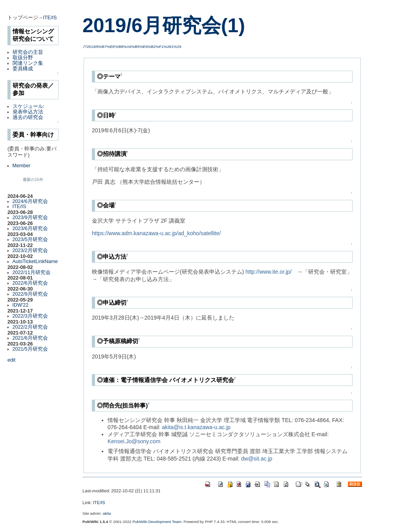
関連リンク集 (28, 63)
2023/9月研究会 (30, 218)
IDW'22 (21, 305)
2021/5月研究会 (30, 349)
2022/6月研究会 (30, 283)
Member (22, 166)
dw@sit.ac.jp (257, 459)
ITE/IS (50, 18)
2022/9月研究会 (30, 294)
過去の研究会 (28, 117)
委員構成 (23, 69)
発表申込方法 (28, 112)
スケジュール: (29, 106)
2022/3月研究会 (30, 316)
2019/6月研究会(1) (164, 26)
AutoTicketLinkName (35, 261)
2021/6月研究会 (30, 338)
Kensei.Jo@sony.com (134, 441)
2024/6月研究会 (30, 201)
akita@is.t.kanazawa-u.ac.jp (196, 427)
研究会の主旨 (28, 52)
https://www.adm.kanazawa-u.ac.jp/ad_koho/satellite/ (156, 233)
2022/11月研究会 (32, 272)
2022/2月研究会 (30, 327)
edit (11, 360)
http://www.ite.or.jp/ (269, 272)
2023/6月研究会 (30, 229)
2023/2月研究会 (30, 250)
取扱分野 (23, 58)
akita (107, 513)
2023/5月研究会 (30, 239)
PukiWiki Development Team (157, 522)
